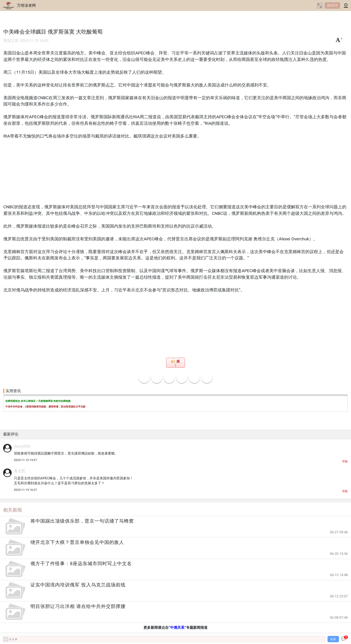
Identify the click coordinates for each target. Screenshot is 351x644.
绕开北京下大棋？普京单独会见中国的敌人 (77, 542)
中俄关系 (177, 628)
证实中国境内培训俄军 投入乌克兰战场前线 (78, 585)
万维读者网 (26, 5)
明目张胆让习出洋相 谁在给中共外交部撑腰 (78, 606)
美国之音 (11, 41)
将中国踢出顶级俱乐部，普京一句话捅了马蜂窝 (82, 521)
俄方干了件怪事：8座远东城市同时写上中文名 (81, 564)
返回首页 (332, 5)
